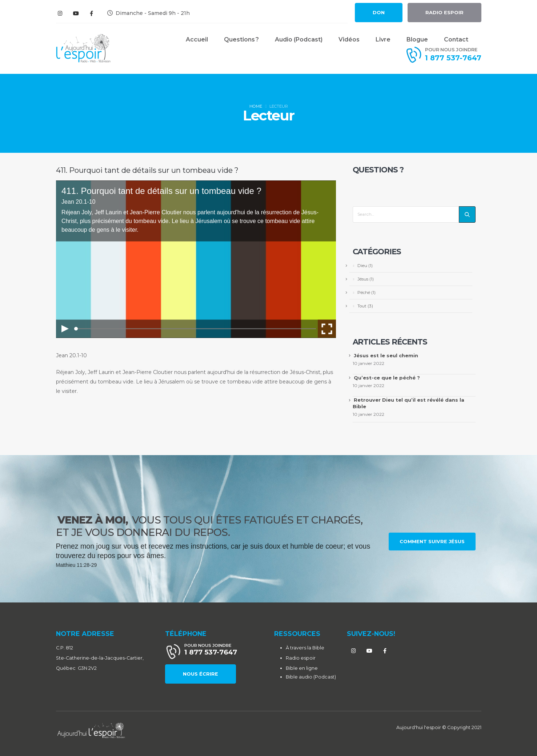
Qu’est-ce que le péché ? (387, 378)
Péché (364, 293)
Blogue (417, 39)
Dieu (362, 266)
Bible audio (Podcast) (311, 677)
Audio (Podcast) (299, 39)
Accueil (197, 39)
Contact (456, 39)
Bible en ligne (302, 668)
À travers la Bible (305, 648)
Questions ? (241, 39)
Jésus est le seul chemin (386, 355)
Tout (362, 306)
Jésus (363, 279)
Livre (383, 39)
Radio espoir (301, 658)
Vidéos (349, 39)
